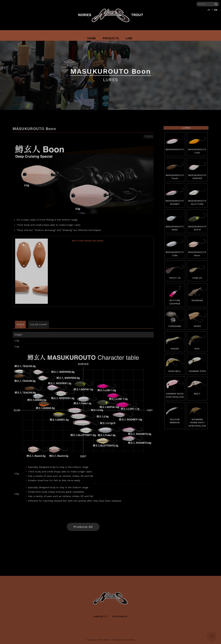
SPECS (20, 327)
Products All (83, 529)
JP (209, 10)
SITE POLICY (120, 619)
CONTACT (99, 619)
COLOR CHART (39, 327)
